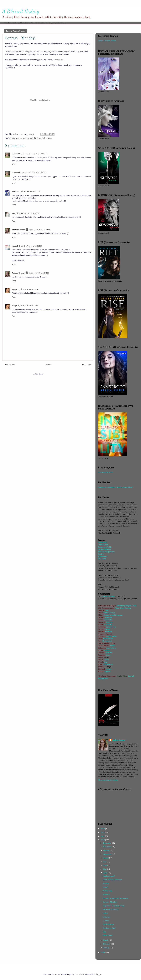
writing (49, 138)
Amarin (109, 669)
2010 (103, 840)
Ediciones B (108, 664)
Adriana (15, 192)
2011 (103, 836)
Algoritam (108, 617)
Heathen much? (109, 876)
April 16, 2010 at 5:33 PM (29, 213)
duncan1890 (80, 974)
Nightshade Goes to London (113, 906)
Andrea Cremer (18, 230)
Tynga (14, 289)
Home (48, 365)
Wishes (105, 887)
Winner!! (106, 895)
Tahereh (15, 213)
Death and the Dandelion (112, 880)
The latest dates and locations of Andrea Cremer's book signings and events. (35, 23)
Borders (101, 554)
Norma (113, 646)
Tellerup (109, 622)
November (108, 847)
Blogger (98, 974)
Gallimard (108, 624)
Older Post (86, 365)
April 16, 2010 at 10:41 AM (30, 192)
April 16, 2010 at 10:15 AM (37, 173)
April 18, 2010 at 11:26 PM (28, 305)
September (108, 854)
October (107, 850)
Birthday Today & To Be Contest (115, 898)
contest (19, 138)
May (105, 869)
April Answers (108, 924)
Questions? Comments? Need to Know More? (116, 487)
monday (26, 138)
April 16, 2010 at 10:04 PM (40, 230)
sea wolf (42, 138)
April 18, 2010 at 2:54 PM (39, 273)
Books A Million (104, 549)
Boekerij (108, 631)
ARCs (13, 138)
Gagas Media (111, 636)
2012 (103, 832)
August (106, 858)
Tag (104, 932)
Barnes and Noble (105, 547)
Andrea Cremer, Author (107, 41)
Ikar (106, 662)
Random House (110, 643)
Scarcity (106, 883)
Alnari (106, 660)
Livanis (107, 629)
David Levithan (108, 596)
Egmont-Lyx (111, 627)
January (106, 948)
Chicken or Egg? (109, 928)
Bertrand (109, 653)
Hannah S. (16, 246)
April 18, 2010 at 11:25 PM (28, 289)
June (105, 865)
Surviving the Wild (105, 472)
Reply (14, 164)
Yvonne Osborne (19, 154)
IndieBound (102, 542)
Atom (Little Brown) (123, 608)
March (106, 940)
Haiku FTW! (108, 935)
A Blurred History (21, 11)
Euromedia (108, 620)
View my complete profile (108, 780)
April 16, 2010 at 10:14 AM (37, 154)
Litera (108, 655)
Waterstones (103, 556)
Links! (105, 913)
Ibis (107, 610)
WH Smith (102, 559)
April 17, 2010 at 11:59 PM (32, 246)
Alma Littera (111, 648)
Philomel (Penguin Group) (127, 606)
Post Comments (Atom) (53, 374)
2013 (103, 829)
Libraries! (106, 917)
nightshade (34, 138)
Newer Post (10, 365)
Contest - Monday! (110, 902)
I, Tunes (106, 921)
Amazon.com (103, 545)
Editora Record (109, 613)
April (106, 873)
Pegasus (108, 671)
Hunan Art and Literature (113, 615)
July (105, 862)
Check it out (59, 60)
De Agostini (107, 641)
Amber (107, 650)
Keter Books (108, 638)
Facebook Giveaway (111, 909)
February (107, 944)
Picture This (107, 891)
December (107, 843)
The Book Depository (106, 552)
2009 (103, 952)
